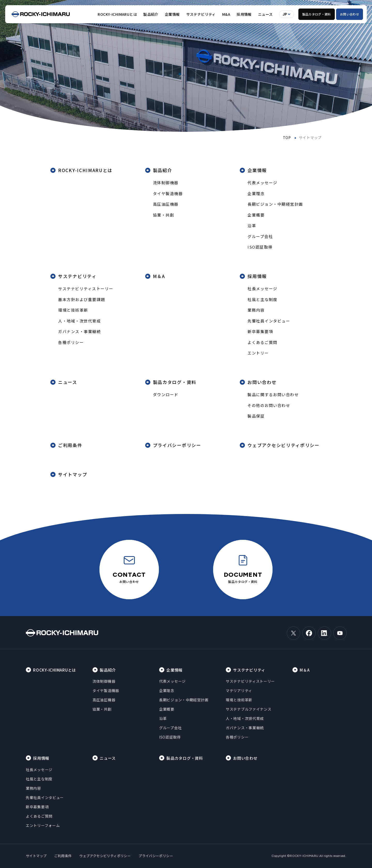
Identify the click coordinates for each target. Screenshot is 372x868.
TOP (287, 137)
